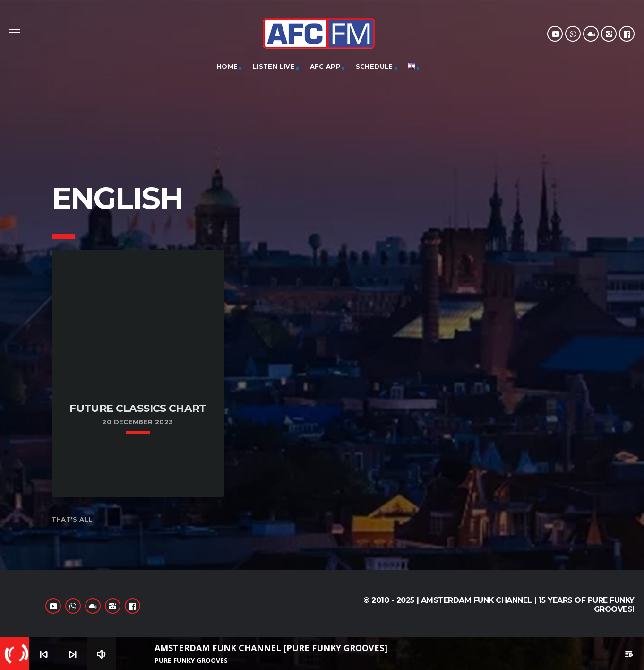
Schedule (374, 66)
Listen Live (274, 66)
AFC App (326, 66)
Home (228, 66)
